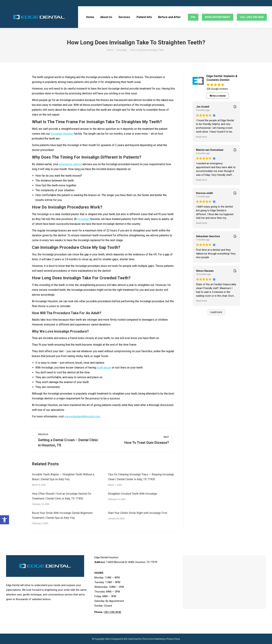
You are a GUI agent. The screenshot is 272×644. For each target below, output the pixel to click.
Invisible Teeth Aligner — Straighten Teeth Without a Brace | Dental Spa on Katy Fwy (63, 477)
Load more (216, 312)
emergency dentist (70, 164)
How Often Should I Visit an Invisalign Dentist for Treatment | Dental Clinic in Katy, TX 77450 (62, 496)
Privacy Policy (173, 639)
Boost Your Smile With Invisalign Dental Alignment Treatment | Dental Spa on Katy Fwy (62, 515)
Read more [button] (201, 137)
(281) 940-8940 (112, 612)
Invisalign (83, 219)
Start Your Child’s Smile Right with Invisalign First (137, 513)
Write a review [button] (218, 96)
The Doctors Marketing (154, 639)
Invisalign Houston (62, 134)
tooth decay (104, 368)
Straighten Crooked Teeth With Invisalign (132, 494)
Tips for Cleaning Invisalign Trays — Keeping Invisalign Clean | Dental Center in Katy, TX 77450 (141, 477)
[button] (5, 520)
